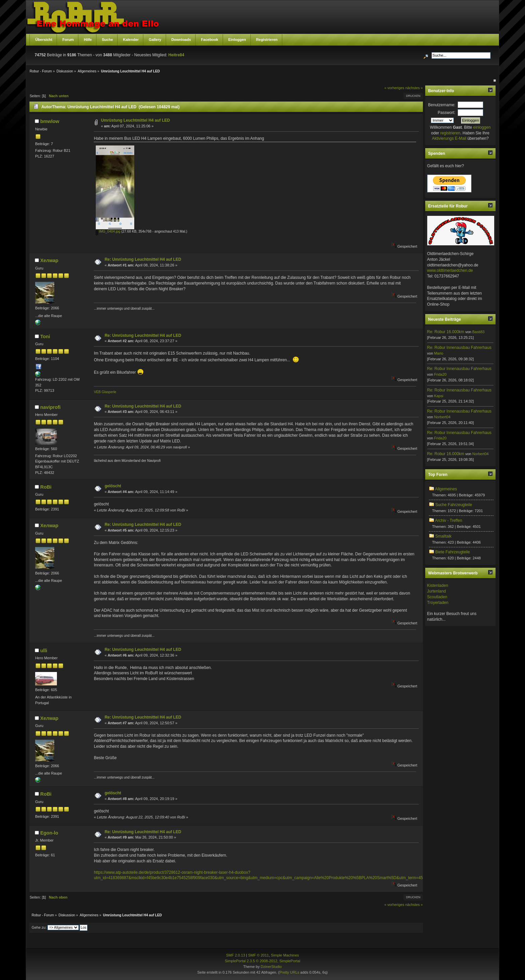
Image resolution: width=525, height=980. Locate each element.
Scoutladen (437, 597)
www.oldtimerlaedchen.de (450, 270)
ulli (44, 651)
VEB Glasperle (105, 392)
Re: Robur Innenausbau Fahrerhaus (459, 348)
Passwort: (446, 113)
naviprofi (50, 407)
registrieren (450, 133)
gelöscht (113, 486)
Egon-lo (49, 833)
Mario (439, 353)
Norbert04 (442, 417)
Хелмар (49, 260)
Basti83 (478, 332)
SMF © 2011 (258, 955)
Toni (45, 336)
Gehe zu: (39, 927)
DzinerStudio (271, 967)
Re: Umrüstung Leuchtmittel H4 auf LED (143, 259)
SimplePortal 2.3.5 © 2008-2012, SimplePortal (262, 961)
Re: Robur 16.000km (446, 332)
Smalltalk (443, 536)
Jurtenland (437, 591)
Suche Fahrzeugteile (454, 505)
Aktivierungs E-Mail (449, 138)
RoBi (46, 487)
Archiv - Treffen (448, 520)
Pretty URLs (289, 972)
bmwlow (50, 121)
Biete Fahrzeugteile (453, 552)
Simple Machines (285, 955)
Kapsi (439, 396)
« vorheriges (394, 88)
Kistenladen (438, 586)
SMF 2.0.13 (236, 955)
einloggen (482, 127)
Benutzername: (442, 105)
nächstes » (414, 88)
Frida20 (440, 374)
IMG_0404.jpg (108, 231)
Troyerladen (438, 603)
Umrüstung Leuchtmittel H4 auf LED (135, 120)
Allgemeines (446, 489)
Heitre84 (176, 55)
